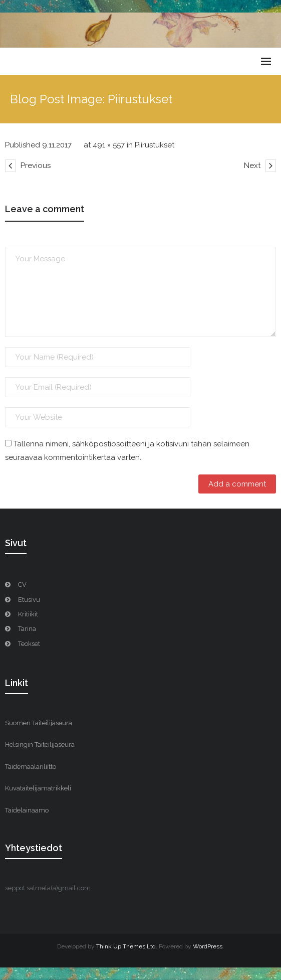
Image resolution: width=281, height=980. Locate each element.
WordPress (208, 946)
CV (22, 585)
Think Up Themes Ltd (126, 946)
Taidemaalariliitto (31, 767)
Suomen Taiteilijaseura (39, 723)
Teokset (29, 644)
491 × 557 (109, 145)
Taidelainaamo (27, 810)
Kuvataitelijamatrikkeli (38, 788)
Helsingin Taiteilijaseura (40, 745)
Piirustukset (155, 145)
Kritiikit (28, 614)
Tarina (27, 629)
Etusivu (29, 600)
